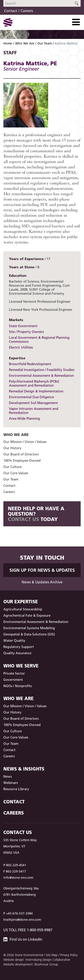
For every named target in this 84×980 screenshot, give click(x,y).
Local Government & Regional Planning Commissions (39, 340)
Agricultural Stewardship (23, 609)
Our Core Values (16, 473)
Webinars (11, 783)
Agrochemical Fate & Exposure (27, 615)
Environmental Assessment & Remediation (41, 376)
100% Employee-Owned (22, 460)
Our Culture (13, 467)
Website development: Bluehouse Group (31, 964)
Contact (11, 11)
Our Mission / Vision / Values (25, 442)
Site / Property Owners (26, 332)
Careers (27, 11)
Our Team (45, 43)
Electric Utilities (21, 347)
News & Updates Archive (42, 582)
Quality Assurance (17, 653)
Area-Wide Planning (24, 418)
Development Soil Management (33, 403)
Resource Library (16, 789)
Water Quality (14, 640)
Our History (12, 448)
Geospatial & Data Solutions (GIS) (29, 634)
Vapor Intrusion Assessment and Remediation (34, 411)
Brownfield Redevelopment (30, 364)
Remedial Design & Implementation (36, 391)
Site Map (52, 955)
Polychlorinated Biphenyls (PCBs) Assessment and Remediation (34, 383)
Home (8, 43)
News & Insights (24, 769)
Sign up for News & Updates (42, 570)
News (8, 776)
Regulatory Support (19, 647)
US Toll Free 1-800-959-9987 (28, 930)
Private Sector (14, 673)
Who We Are (25, 43)
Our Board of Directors (21, 454)
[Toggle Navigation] (76, 22)
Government (13, 680)
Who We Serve (21, 666)
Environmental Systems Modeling (29, 628)
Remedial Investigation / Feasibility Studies (42, 370)
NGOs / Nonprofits (18, 686)
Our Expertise (21, 602)
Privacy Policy (69, 955)
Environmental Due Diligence (31, 397)
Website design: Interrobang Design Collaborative (37, 960)
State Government (23, 326)
